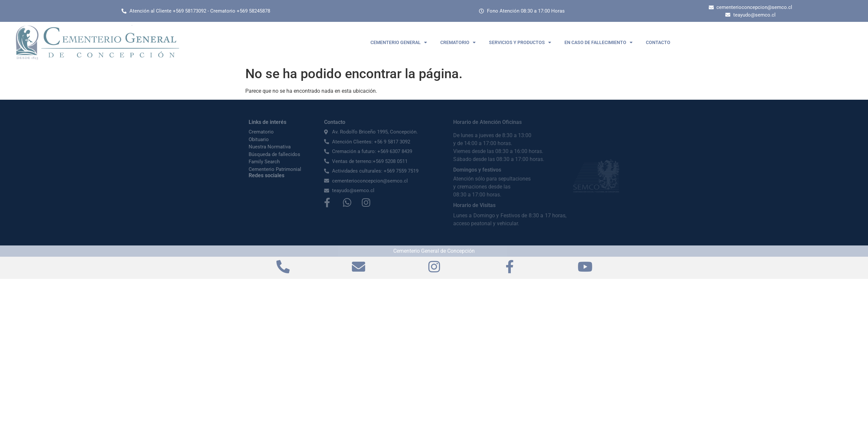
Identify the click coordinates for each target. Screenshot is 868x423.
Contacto (335, 122)
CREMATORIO (458, 42)
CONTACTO (658, 42)
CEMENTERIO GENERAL (399, 42)
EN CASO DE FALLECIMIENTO (599, 42)
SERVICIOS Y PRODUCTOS (520, 42)
